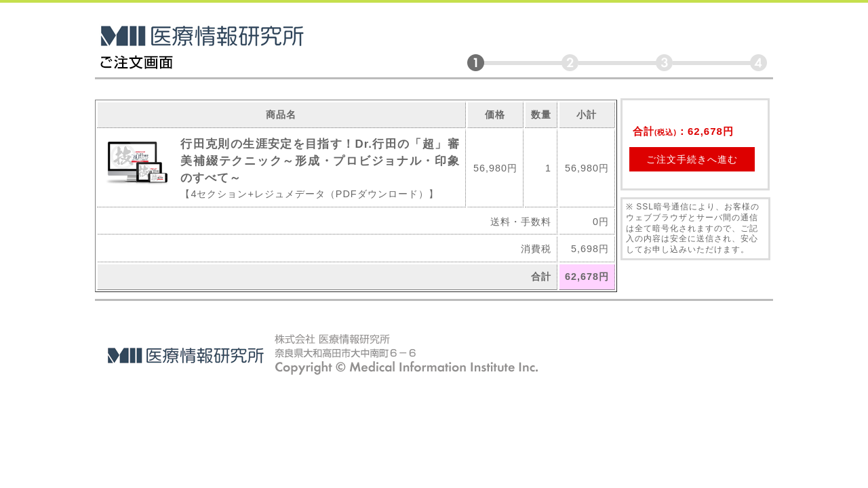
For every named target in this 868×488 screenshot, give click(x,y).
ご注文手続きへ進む (692, 159)
